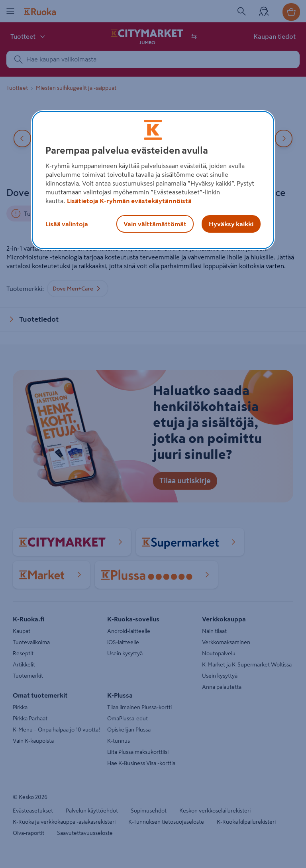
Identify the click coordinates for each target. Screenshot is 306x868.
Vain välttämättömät (155, 224)
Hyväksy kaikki (231, 224)
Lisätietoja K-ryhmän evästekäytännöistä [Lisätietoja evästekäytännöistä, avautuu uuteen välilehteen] (129, 201)
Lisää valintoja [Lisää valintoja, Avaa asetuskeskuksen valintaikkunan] (67, 224)
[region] (153, 180)
